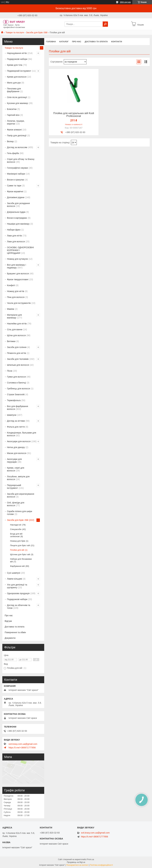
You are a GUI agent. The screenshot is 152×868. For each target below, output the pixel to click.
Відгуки (8, 621)
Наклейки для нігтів (17, 324)
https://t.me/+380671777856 (22, 748)
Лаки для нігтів (14, 236)
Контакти (117, 42)
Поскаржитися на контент (77, 865)
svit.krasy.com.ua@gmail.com (23, 744)
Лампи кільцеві (15, 579)
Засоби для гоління (17, 347)
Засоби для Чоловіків (18, 359)
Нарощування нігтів (17, 53)
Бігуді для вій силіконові (16, 535)
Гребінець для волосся (18, 389)
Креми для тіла (15, 65)
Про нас (77, 42)
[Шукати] (105, 24)
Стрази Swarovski (16, 394)
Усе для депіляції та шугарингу (17, 586)
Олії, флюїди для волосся (16, 504)
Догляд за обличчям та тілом (19, 607)
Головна (51, 42)
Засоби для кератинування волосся (21, 495)
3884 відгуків (125, 2)
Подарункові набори (17, 59)
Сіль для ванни (15, 329)
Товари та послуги (15, 32)
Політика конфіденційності (101, 865)
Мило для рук (14, 83)
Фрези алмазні (14, 130)
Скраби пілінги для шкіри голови (20, 513)
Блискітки (12, 109)
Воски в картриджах (17, 218)
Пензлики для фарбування (14, 90)
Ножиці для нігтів (16, 291)
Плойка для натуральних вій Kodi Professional (74, 115)
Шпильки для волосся (18, 365)
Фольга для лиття (16, 427)
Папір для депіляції (17, 136)
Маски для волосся (17, 453)
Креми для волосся (17, 77)
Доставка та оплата (96, 42)
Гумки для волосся (16, 377)
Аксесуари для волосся (19, 441)
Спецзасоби (16, 529)
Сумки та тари (14, 186)
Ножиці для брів (18, 541)
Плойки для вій (17, 550)
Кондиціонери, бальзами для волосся (22, 434)
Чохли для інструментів (19, 303)
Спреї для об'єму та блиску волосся (21, 161)
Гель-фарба (13, 153)
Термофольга (14, 400)
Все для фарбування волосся (18, 408)
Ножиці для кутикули (17, 259)
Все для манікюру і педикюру (16, 266)
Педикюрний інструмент (19, 71)
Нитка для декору (16, 447)
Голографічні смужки (17, 168)
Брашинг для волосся (18, 274)
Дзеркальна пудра (16, 212)
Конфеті (11, 285)
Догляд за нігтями (16, 421)
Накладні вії (16, 525)
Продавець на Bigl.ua (76, 862)
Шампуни (12, 415)
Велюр (10, 141)
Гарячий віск (13, 115)
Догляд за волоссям (17, 147)
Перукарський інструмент (14, 487)
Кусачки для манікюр (17, 103)
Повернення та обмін (15, 632)
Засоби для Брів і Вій (37, 32)
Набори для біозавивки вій (21, 560)
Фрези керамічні (15, 191)
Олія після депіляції (17, 97)
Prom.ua (91, 859)
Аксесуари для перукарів (14, 460)
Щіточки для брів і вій (20, 554)
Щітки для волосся (16, 335)
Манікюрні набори (16, 174)
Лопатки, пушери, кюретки (16, 122)
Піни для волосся (16, 297)
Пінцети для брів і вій (20, 545)
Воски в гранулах (16, 180)
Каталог (64, 42)
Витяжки (11, 341)
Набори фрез (14, 230)
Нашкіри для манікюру (18, 224)
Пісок (10, 371)
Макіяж (11, 309)
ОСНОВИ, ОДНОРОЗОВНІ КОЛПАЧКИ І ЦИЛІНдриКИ (20, 250)
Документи (10, 638)
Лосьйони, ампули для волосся (18, 478)
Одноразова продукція (18, 593)
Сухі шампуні (14, 573)
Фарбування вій (17, 566)
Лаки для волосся (16, 242)
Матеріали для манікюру (14, 316)
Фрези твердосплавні (18, 279)
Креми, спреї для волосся (16, 469)
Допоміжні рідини (16, 197)
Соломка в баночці (16, 383)
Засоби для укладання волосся (18, 205)
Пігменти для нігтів (16, 353)
